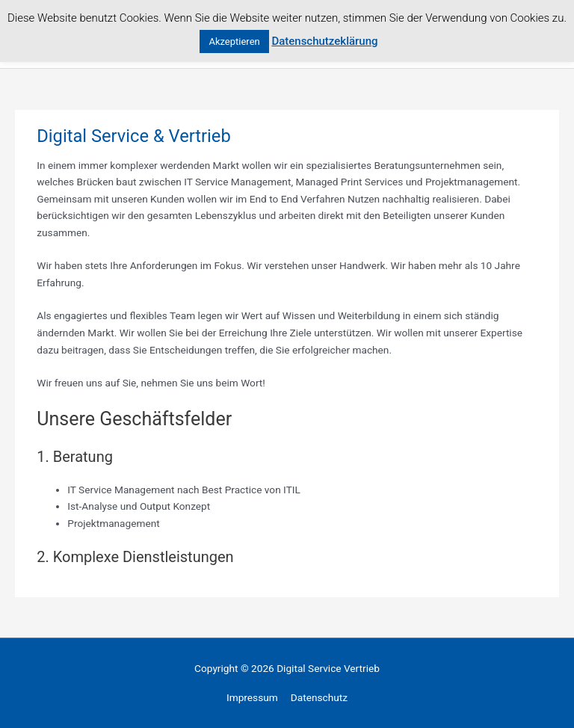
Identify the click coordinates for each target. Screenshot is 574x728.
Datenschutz (319, 697)
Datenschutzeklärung (324, 41)
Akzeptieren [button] (234, 41)
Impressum (252, 697)
